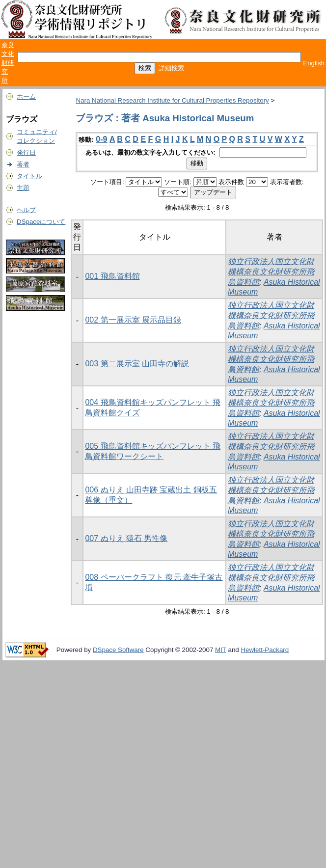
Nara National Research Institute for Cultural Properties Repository (172, 100)
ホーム (26, 96)
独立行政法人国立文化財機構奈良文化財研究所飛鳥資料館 (271, 272)
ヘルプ (26, 210)
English (314, 63)
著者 (23, 164)
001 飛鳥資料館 (112, 276)
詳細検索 (171, 68)
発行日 (26, 152)
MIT (221, 650)
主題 (23, 188)
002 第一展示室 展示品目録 (133, 320)
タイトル (29, 176)
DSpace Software (118, 650)
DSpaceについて (41, 222)
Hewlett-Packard (265, 650)
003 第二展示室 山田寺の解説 (137, 364)
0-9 (101, 139)
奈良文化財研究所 (8, 63)
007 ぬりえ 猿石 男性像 (126, 538)
